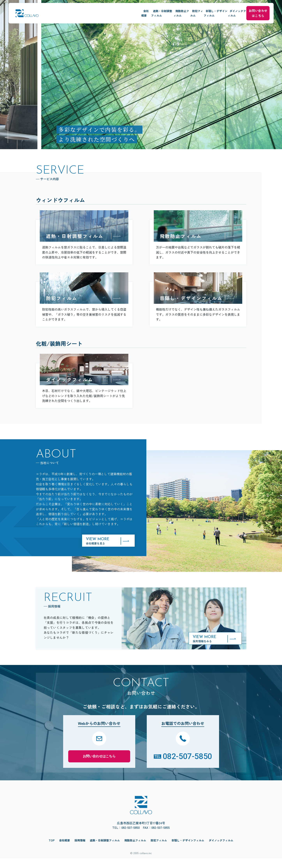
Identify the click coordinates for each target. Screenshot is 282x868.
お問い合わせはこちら (252, 11)
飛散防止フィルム (123, 11)
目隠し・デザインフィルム (181, 11)
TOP (52, 850)
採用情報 (80, 850)
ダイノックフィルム (217, 11)
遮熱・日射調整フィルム (90, 11)
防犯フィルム (149, 11)
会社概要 (63, 11)
